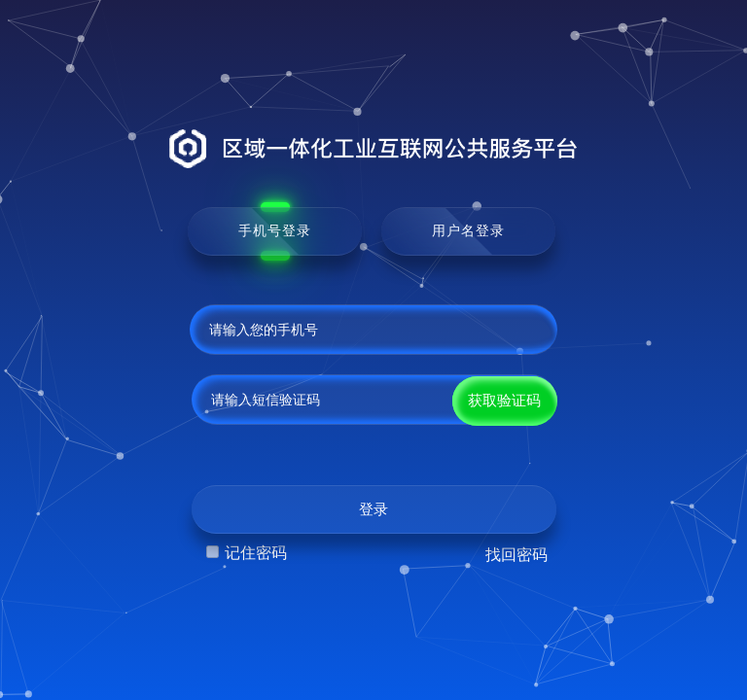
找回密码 (516, 555)
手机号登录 (275, 230)
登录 (373, 509)
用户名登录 (468, 230)
